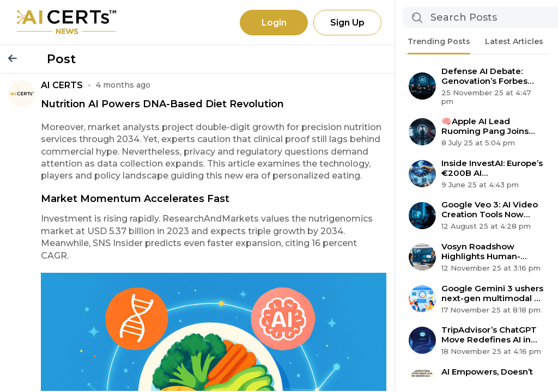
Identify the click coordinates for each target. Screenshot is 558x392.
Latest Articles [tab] (514, 41)
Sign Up (347, 23)
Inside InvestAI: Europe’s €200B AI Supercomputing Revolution (492, 168)
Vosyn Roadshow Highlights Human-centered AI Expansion (489, 252)
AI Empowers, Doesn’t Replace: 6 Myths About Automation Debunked (491, 377)
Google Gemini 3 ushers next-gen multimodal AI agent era (492, 293)
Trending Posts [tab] (439, 41)
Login (274, 23)
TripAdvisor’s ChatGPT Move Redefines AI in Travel (489, 335)
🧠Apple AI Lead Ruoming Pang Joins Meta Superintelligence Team (491, 126)
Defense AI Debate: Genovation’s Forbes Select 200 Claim (484, 76)
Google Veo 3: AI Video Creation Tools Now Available (490, 210)
